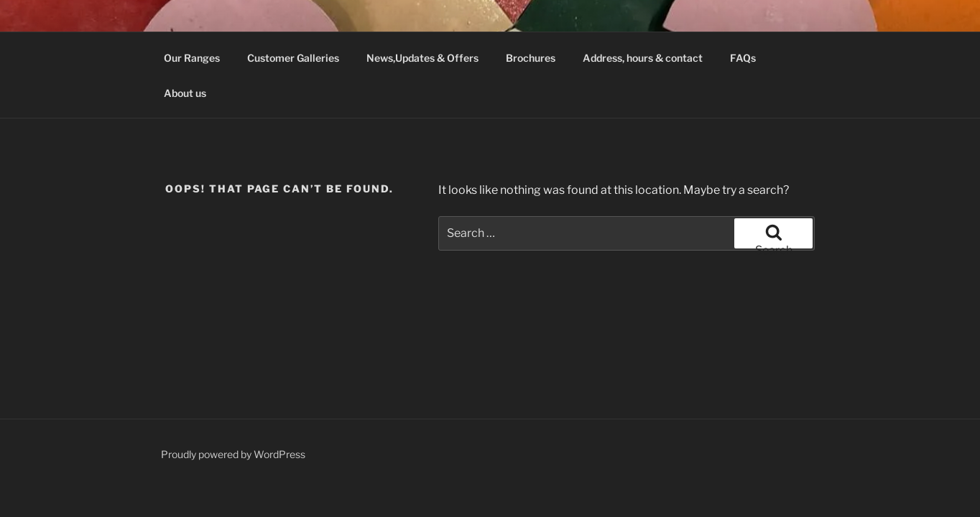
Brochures (531, 58)
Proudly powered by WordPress (233, 454)
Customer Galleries (293, 58)
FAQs (743, 58)
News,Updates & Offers (422, 58)
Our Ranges (192, 58)
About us (185, 93)
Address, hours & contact (643, 58)
